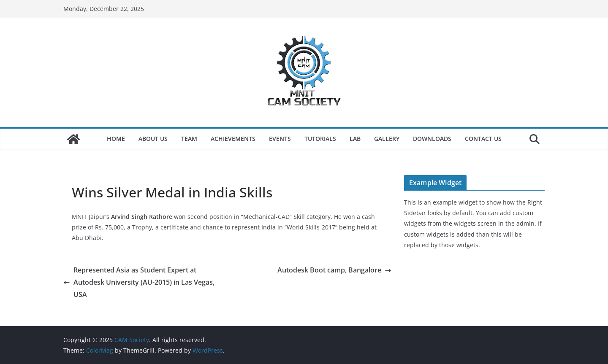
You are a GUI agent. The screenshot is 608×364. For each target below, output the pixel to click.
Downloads (432, 139)
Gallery (387, 139)
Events (280, 139)
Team (189, 139)
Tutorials (320, 139)
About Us (153, 139)
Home (116, 139)
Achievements (233, 139)
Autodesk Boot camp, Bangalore (334, 270)
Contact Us (483, 139)
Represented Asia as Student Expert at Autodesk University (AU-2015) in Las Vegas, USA (139, 282)
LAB (355, 139)
